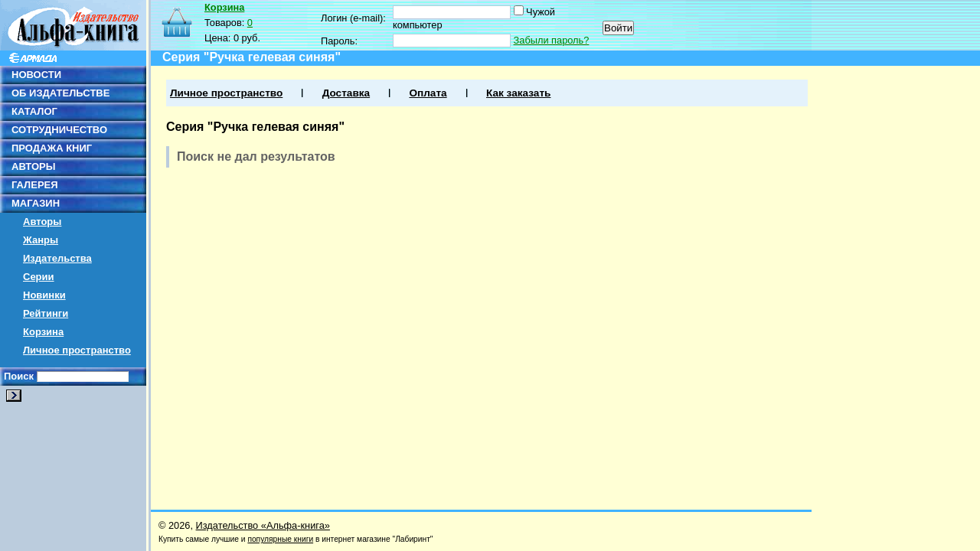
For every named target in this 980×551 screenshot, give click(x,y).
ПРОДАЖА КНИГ (52, 148)
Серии (39, 277)
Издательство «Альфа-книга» (263, 525)
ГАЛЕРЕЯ (35, 185)
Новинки (44, 295)
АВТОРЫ (33, 166)
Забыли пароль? (552, 40)
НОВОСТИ (36, 75)
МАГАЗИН (36, 203)
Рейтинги (46, 313)
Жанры (41, 240)
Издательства (57, 258)
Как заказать (518, 93)
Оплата (428, 93)
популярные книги (280, 539)
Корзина (43, 332)
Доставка (346, 93)
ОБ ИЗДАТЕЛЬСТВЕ (60, 93)
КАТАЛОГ (34, 111)
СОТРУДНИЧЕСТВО (59, 130)
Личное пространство (77, 350)
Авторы (42, 222)
